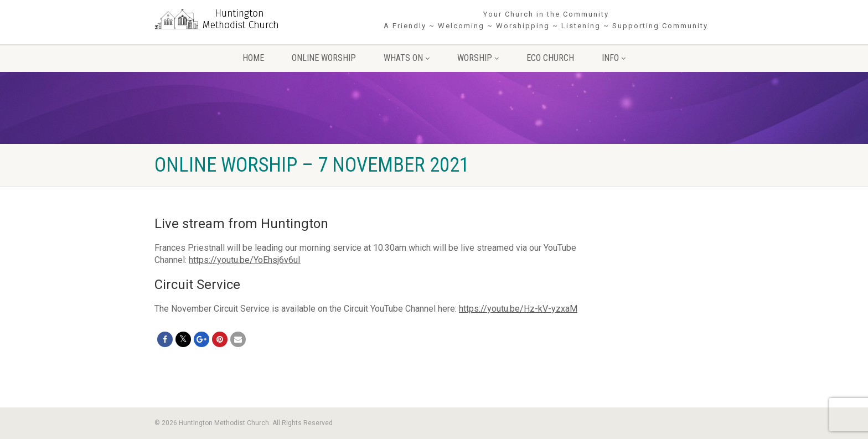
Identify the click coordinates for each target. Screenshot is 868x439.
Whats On (407, 58)
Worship (478, 58)
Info (614, 58)
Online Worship (324, 58)
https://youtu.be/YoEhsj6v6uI (245, 260)
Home (253, 58)
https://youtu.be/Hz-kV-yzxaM (518, 309)
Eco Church (550, 58)
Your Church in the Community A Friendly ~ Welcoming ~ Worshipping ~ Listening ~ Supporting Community (546, 20)
